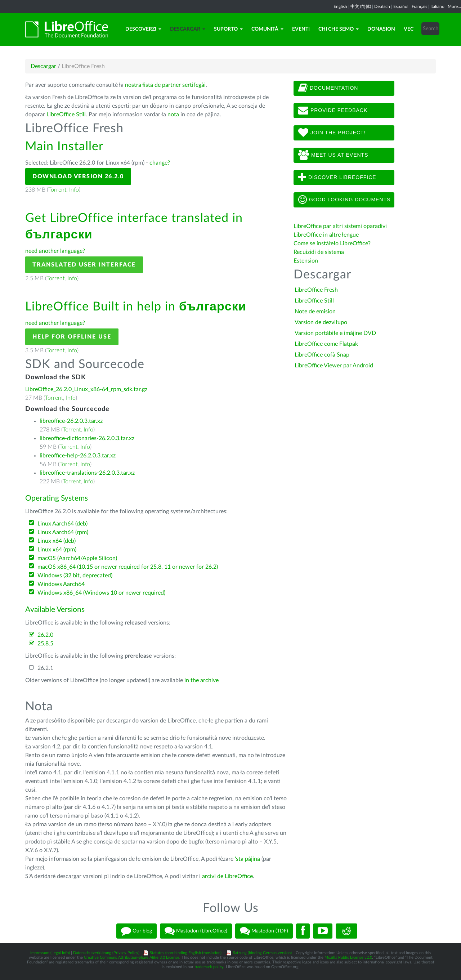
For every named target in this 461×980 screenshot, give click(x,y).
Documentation (328, 88)
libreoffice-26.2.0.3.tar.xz (71, 421)
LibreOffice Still (66, 115)
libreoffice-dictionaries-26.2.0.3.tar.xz (87, 438)
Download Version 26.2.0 (78, 176)
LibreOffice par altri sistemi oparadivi (340, 226)
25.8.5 (45, 644)
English (340, 6)
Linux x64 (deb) (57, 541)
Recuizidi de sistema (319, 252)
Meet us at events (333, 155)
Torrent (57, 190)
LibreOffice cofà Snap (322, 355)
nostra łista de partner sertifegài (165, 85)
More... (454, 6)
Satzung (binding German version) (262, 953)
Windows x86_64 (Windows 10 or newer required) (101, 593)
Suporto (228, 29)
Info (74, 190)
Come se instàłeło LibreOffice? (332, 243)
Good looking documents (344, 200)
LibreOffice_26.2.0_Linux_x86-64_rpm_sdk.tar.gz (86, 389)
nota (173, 115)
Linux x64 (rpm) (57, 550)
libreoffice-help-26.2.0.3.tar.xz (78, 456)
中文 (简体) (361, 6)
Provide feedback (333, 111)
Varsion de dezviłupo (321, 322)
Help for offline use (72, 337)
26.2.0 (45, 635)
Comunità (267, 29)
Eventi (301, 29)
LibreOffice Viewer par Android (334, 366)
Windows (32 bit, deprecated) (75, 576)
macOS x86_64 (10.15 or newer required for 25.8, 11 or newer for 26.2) (128, 567)
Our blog (136, 931)
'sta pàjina (247, 859)
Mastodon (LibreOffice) (196, 931)
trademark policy (209, 967)
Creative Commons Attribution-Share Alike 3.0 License (132, 957)
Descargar (188, 29)
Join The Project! (332, 133)
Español (401, 6)
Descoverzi (143, 29)
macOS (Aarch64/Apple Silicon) (77, 558)
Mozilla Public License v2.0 (348, 957)
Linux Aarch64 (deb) (62, 524)
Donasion (381, 29)
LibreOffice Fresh (316, 290)
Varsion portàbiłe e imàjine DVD (335, 333)
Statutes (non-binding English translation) (186, 953)
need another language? (55, 251)
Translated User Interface (84, 265)
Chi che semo (339, 29)
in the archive (202, 680)
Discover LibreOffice (337, 178)
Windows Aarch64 (61, 584)
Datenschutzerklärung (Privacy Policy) (106, 953)
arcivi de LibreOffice (227, 876)
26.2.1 (45, 668)
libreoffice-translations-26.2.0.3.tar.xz (87, 473)
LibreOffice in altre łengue (326, 235)
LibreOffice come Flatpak (326, 344)
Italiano (437, 6)
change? (160, 163)
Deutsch (382, 6)
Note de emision (315, 312)
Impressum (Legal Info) (50, 953)
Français (419, 6)
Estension (306, 261)
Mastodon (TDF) (264, 931)
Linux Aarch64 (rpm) (63, 532)
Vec (409, 29)
